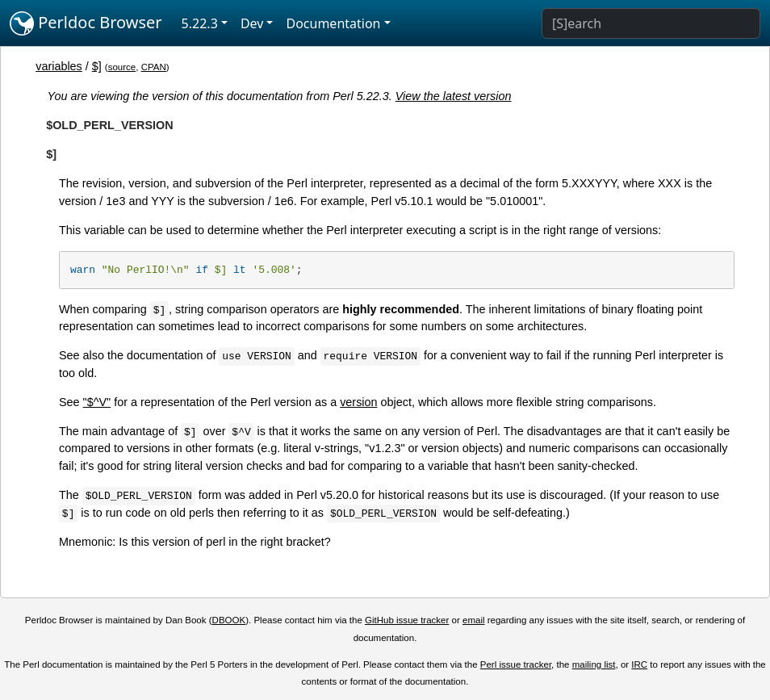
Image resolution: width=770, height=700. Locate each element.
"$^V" (97, 402)
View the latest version (454, 96)
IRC (639, 664)
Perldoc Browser (86, 23)
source (122, 67)
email (474, 620)
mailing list (594, 664)
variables (59, 66)
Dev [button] (252, 23)
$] (97, 66)
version (358, 402)
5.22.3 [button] (200, 23)
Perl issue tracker (516, 664)
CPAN (154, 67)
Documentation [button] (333, 23)
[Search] (651, 23)
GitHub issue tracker (407, 620)
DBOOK (229, 620)
